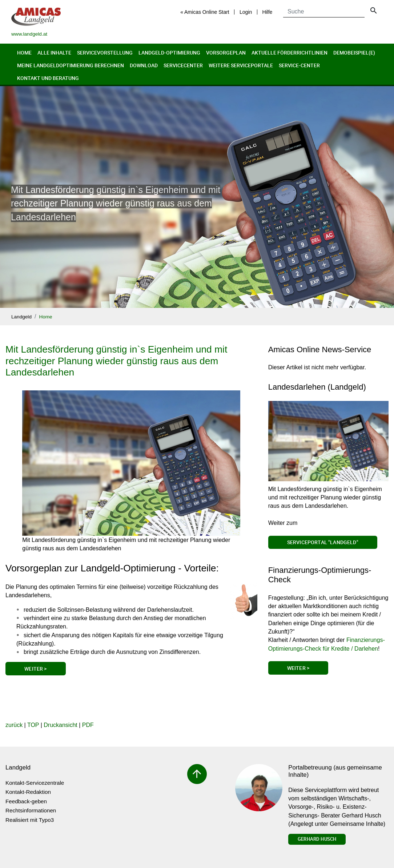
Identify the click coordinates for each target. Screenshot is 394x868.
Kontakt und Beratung (48, 78)
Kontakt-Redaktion (28, 792)
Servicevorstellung (105, 53)
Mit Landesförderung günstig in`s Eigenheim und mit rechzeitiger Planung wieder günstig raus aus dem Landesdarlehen (116, 361)
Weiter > (35, 669)
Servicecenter (183, 65)
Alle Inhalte (54, 53)
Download (144, 65)
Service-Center (299, 65)
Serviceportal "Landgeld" (323, 542)
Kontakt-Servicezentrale (35, 783)
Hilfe (267, 12)
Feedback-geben (26, 801)
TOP (33, 725)
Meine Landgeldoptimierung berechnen (71, 65)
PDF (88, 725)
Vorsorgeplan (226, 53)
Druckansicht (60, 725)
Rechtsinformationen (31, 810)
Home (24, 53)
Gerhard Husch (317, 839)
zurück (14, 725)
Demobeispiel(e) (354, 53)
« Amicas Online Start (205, 12)
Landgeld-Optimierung (169, 53)
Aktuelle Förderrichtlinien (290, 53)
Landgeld (21, 317)
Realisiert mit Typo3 (30, 820)
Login (246, 12)
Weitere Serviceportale (241, 65)
